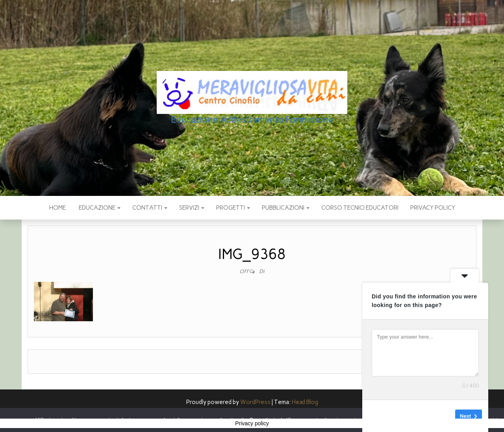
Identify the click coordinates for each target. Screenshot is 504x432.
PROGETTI (233, 208)
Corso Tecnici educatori (360, 208)
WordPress (255, 402)
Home (57, 208)
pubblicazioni (286, 208)
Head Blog (305, 402)
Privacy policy (433, 208)
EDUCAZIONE (99, 208)
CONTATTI (150, 208)
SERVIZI (192, 208)
